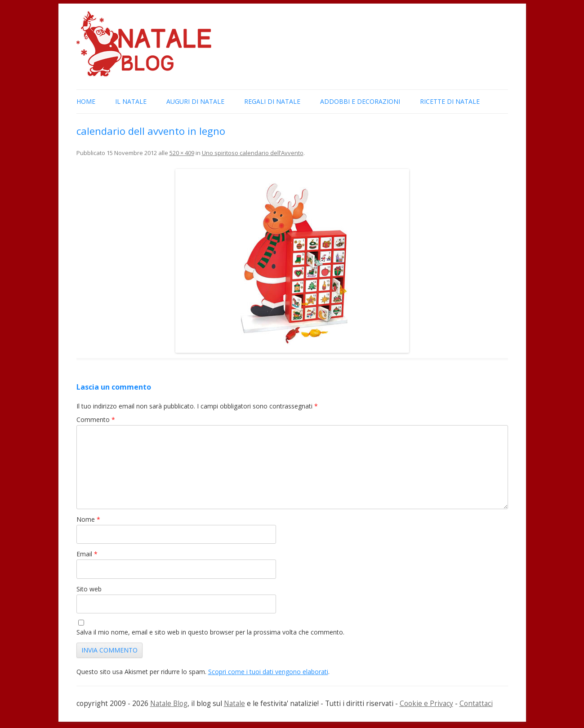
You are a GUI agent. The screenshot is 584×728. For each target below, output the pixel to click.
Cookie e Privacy (426, 704)
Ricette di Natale (450, 101)
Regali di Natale (272, 101)
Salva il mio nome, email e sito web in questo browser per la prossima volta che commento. (210, 632)
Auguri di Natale (195, 101)
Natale (234, 704)
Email (87, 554)
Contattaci (476, 704)
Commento (96, 419)
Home (86, 101)
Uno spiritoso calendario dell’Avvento (253, 153)
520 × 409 (182, 153)
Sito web (89, 589)
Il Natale (131, 101)
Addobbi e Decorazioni (360, 101)
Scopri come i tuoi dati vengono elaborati (268, 672)
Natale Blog (169, 704)
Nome (88, 519)
